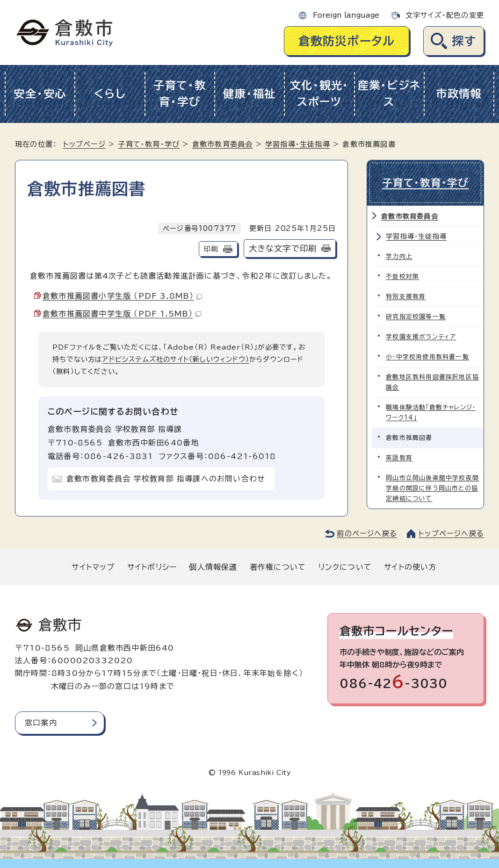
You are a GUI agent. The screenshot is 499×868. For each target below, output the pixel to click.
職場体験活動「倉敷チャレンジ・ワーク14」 (431, 412)
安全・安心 (40, 94)
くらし (110, 94)
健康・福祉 (249, 94)
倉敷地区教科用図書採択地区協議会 (432, 382)
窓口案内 (41, 723)
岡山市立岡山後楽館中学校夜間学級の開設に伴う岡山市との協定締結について (432, 488)
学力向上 (399, 256)
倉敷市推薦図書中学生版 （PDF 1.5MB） (122, 314)
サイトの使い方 (410, 567)
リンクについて (345, 567)
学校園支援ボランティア (421, 337)
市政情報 (459, 94)
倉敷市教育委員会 (223, 144)
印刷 (211, 249)
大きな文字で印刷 (283, 248)
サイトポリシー (152, 567)
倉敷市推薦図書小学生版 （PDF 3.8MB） (122, 296)
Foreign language (346, 15)
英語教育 (399, 458)
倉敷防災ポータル (347, 41)
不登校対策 (402, 276)
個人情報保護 (213, 567)
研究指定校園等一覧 (416, 317)
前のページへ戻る (367, 534)
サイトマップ (93, 567)
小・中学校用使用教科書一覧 (427, 357)
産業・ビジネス (389, 93)
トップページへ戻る (451, 534)
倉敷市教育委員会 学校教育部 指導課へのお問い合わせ (166, 479)
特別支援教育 (406, 297)
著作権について (278, 567)
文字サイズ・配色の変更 (445, 15)
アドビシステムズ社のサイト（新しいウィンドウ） (176, 359)
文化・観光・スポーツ (319, 93)
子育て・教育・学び (180, 93)
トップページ (84, 144)
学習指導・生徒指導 (298, 144)
